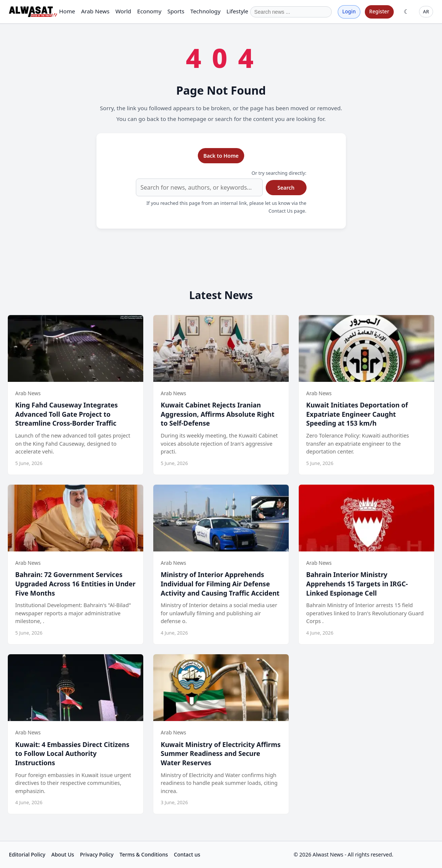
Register (379, 11)
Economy (149, 11)
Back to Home (221, 156)
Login (349, 11)
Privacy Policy (97, 854)
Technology (205, 11)
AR (426, 12)
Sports (176, 11)
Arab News (95, 11)
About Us (63, 854)
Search (286, 188)
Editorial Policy (27, 854)
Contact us (187, 854)
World (123, 11)
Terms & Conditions (144, 854)
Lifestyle (237, 11)
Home (67, 11)
